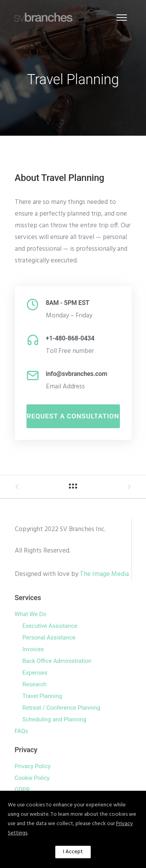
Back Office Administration (57, 661)
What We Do (31, 614)
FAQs (22, 731)
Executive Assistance (50, 626)
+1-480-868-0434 (70, 338)
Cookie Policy (32, 778)
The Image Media (104, 574)
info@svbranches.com (77, 374)
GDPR (22, 790)
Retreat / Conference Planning (62, 708)
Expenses (35, 673)
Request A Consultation (73, 416)
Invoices (33, 649)
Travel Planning (42, 696)
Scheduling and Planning (55, 719)
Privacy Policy (33, 766)
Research (35, 684)
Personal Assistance (49, 638)
